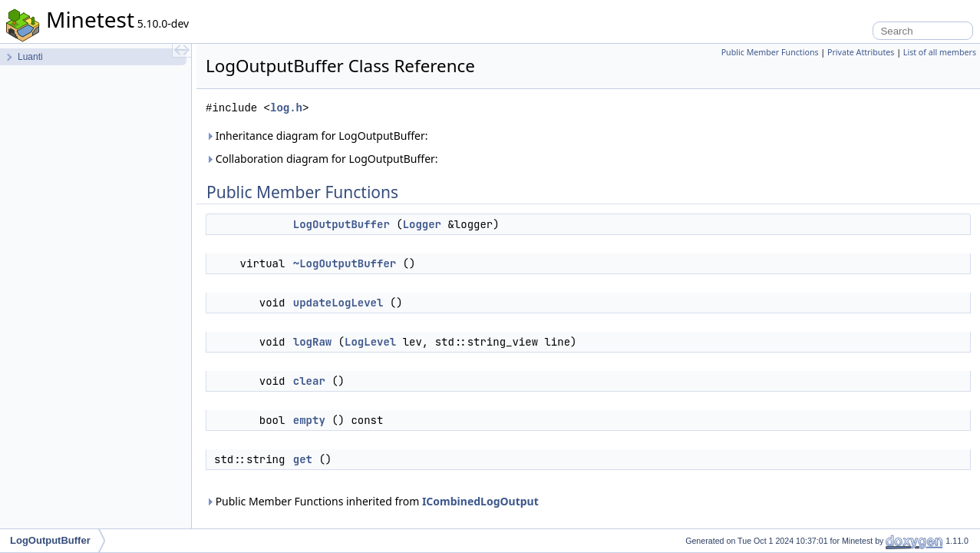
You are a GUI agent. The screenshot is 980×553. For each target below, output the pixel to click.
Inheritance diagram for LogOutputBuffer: (317, 136)
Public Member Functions (770, 52)
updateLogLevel (338, 303)
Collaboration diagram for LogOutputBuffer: (322, 159)
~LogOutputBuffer (345, 263)
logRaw (312, 342)
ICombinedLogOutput (480, 501)
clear (309, 381)
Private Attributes (861, 52)
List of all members (940, 52)
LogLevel (370, 342)
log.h (286, 108)
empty (309, 420)
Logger (422, 224)
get (303, 459)
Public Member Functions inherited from (372, 501)
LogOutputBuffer (342, 224)
